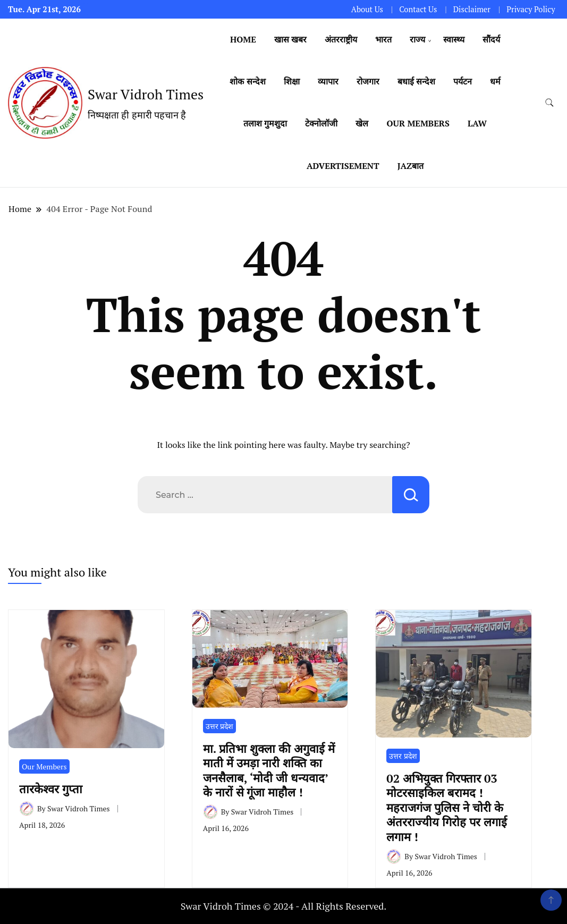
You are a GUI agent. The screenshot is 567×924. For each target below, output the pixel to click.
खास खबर (290, 39)
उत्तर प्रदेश (219, 726)
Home (243, 39)
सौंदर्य (491, 39)
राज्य (417, 39)
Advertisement (343, 166)
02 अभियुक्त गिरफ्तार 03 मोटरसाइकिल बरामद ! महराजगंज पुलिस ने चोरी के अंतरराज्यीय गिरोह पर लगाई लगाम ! (447, 807)
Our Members (418, 123)
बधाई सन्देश (416, 81)
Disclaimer (472, 9)
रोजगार (368, 81)
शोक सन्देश (247, 81)
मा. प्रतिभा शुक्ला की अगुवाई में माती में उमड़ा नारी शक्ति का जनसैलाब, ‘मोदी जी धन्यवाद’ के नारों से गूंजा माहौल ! (269, 770)
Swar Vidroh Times (146, 94)
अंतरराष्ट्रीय (341, 39)
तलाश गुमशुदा (265, 123)
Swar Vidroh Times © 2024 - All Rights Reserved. (284, 906)
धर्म (495, 81)
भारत (383, 39)
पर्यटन (463, 81)
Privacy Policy (531, 9)
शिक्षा (292, 81)
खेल (362, 123)
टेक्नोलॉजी (321, 123)
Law (477, 123)
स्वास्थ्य (454, 39)
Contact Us (418, 9)
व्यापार (328, 81)
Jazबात (411, 166)
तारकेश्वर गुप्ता (54, 789)
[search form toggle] (549, 103)
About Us (367, 9)
